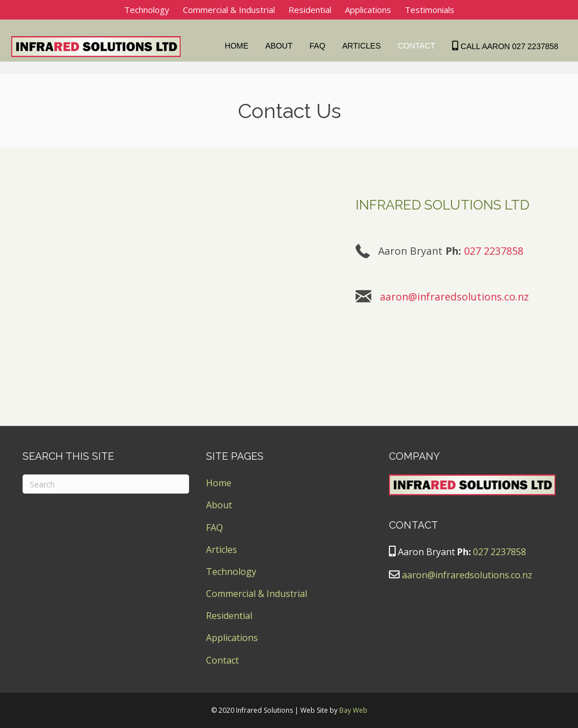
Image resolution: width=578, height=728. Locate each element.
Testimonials (430, 10)
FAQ (320, 46)
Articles (364, 46)
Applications (368, 10)
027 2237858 (494, 251)
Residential (310, 10)
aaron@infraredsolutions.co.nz (454, 297)
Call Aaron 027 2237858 (508, 46)
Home (239, 46)
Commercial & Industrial (229, 10)
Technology (147, 10)
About (282, 46)
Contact (419, 46)
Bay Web (353, 710)
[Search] (106, 484)
